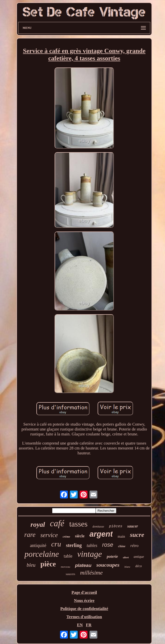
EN (80, 625)
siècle (80, 536)
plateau (83, 565)
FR (89, 625)
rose (108, 545)
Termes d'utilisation (84, 617)
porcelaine (42, 554)
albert (126, 557)
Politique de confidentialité (84, 609)
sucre (137, 535)
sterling (74, 545)
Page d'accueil (84, 592)
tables (92, 545)
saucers (70, 574)
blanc (127, 567)
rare (30, 535)
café (57, 523)
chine (122, 546)
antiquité (38, 545)
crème (66, 537)
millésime (91, 573)
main (121, 536)
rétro (134, 546)
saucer (133, 526)
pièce (48, 564)
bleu (31, 565)
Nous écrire (84, 601)
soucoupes (108, 565)
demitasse (98, 527)
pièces (116, 526)
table (68, 556)
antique (139, 557)
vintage (90, 554)
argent (101, 534)
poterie (112, 556)
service (49, 535)
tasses (78, 524)
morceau (65, 567)
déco (138, 566)
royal (38, 524)
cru (56, 544)
